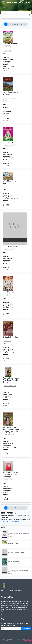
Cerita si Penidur (9, 142)
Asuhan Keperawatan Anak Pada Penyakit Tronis (11, 380)
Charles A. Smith (8, 480)
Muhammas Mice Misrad (10, 186)
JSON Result (15, 522)
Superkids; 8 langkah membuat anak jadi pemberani (11, 475)
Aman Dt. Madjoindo (9, 145)
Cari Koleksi (26, 629)
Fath (10, 295)
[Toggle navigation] (4, 7)
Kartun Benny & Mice (13, 543)
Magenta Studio (8, 50)
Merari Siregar (8, 340)
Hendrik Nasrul (14, 97)
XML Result (6, 522)
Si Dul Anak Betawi (10, 246)
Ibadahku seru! (9, 292)
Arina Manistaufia (8, 435)
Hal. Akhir (23, 24)
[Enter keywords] (11, 629)
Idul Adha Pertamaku (11, 44)
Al (5, 295)
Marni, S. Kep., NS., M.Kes (10, 385)
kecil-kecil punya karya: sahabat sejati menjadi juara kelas (11, 430)
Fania (6, 97)
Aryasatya (7, 101)
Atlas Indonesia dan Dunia (14, 561)
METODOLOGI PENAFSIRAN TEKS (16, 552)
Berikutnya (15, 24)
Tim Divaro (7, 47)
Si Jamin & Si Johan (11, 337)
